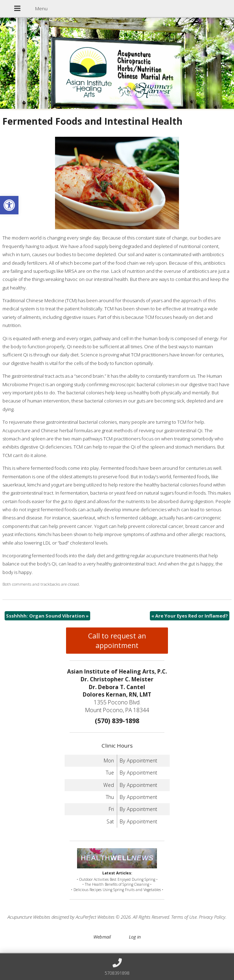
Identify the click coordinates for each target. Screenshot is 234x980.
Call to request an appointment (117, 641)
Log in (135, 937)
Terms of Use (184, 917)
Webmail (102, 937)
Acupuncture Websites (29, 917)
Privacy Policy (212, 917)
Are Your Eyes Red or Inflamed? (190, 616)
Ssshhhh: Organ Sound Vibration (47, 616)
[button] (9, 205)
